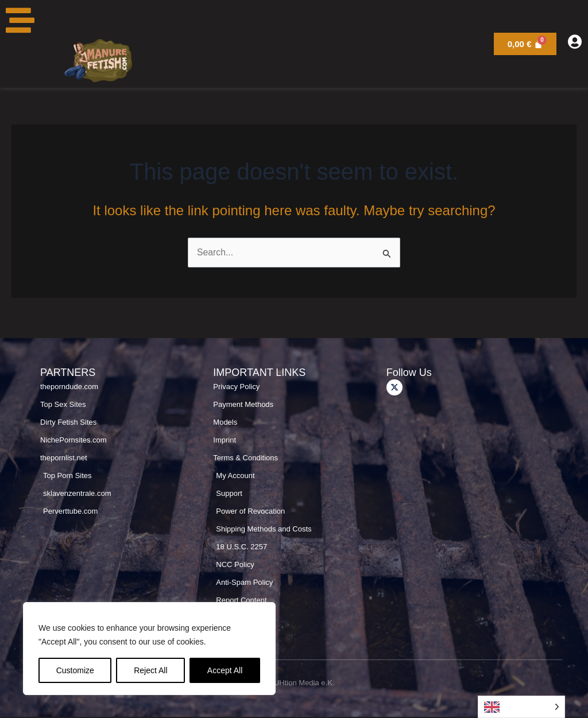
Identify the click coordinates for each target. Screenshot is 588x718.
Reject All (150, 670)
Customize (75, 670)
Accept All (225, 670)
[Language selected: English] (521, 707)
